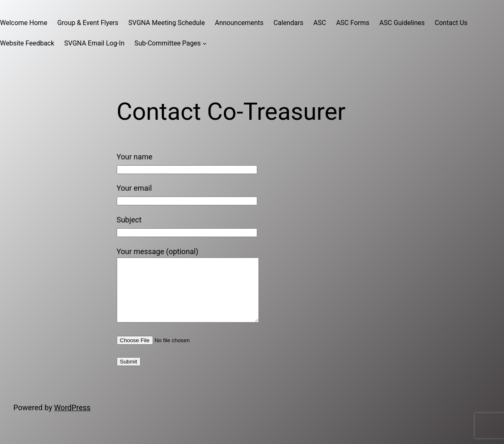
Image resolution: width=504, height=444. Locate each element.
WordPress (72, 420)
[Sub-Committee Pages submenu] (205, 43)
